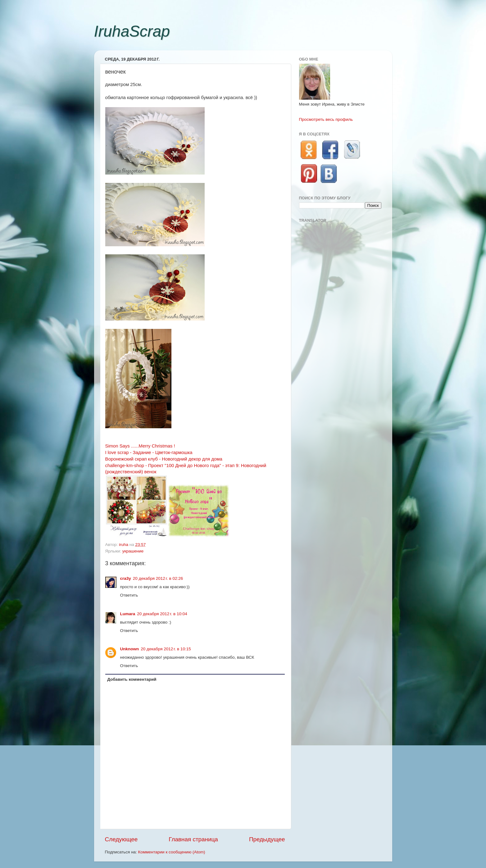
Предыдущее (267, 839)
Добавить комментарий (132, 679)
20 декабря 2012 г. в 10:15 (166, 649)
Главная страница (193, 839)
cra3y (126, 578)
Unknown (130, 649)
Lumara (128, 614)
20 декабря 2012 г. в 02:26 (158, 578)
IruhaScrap (132, 31)
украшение (133, 551)
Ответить (129, 595)
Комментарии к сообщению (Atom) (172, 852)
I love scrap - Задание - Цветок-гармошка (149, 452)
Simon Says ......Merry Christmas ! (140, 446)
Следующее (121, 839)
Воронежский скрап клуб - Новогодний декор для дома (164, 459)
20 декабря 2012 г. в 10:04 (162, 614)
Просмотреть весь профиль (326, 119)
